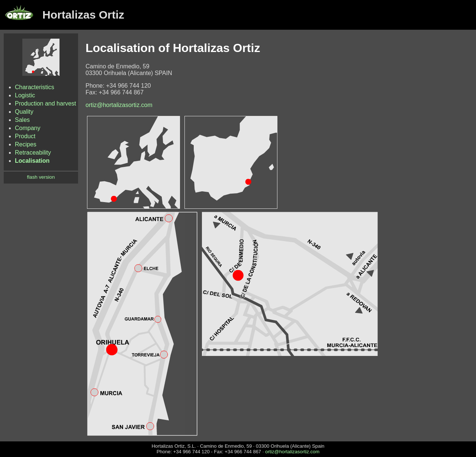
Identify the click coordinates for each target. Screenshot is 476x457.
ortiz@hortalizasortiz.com (119, 105)
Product (25, 136)
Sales (22, 120)
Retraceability (33, 153)
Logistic (25, 95)
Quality (24, 112)
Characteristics (35, 87)
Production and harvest (46, 103)
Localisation (32, 161)
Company (28, 128)
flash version (41, 177)
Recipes (26, 144)
